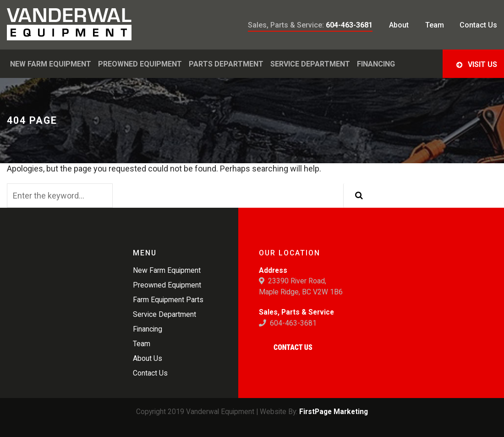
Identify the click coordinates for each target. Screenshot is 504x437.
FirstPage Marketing (334, 412)
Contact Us (293, 347)
